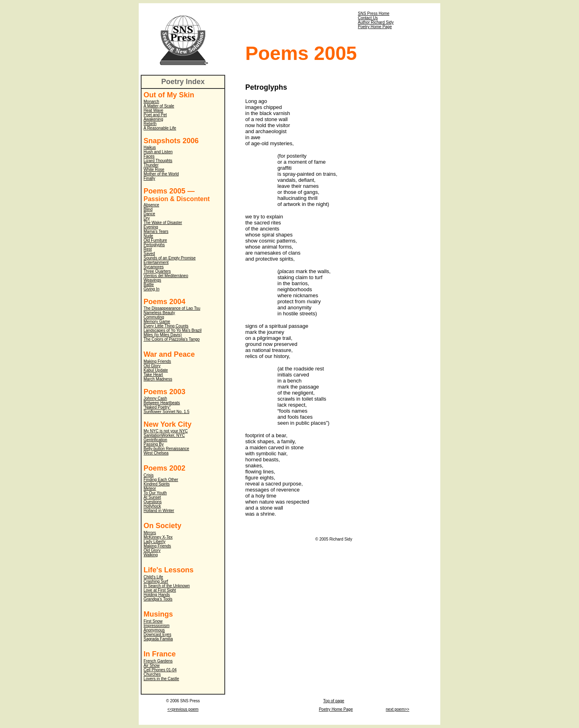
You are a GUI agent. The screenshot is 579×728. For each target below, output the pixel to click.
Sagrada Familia (158, 639)
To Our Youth (155, 493)
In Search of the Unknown (167, 586)
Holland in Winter (159, 511)
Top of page (334, 701)
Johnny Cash (155, 398)
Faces (149, 156)
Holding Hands (157, 595)
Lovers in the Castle (161, 679)
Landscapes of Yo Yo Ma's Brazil (172, 330)
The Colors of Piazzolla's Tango (172, 339)
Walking (151, 555)
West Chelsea (156, 453)
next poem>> (398, 709)
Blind (148, 209)
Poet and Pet (155, 115)
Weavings (152, 280)
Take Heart (153, 375)
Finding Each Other (161, 480)
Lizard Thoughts (158, 161)
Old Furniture (155, 240)
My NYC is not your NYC (166, 431)
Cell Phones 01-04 (160, 670)
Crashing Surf (156, 581)
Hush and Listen (158, 152)
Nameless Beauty (159, 313)
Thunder (151, 165)
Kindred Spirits (157, 484)
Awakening (153, 119)
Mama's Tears (156, 231)
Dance (149, 214)
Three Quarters (157, 271)
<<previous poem (183, 709)
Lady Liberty (154, 542)
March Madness (158, 379)
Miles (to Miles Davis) (163, 335)
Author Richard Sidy (376, 22)
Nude (148, 236)
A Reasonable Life (160, 128)
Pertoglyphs (154, 245)
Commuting (154, 317)
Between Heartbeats (162, 403)
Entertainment (156, 262)
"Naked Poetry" (157, 407)
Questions (153, 502)
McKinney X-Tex (158, 537)
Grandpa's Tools (158, 599)
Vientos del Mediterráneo (166, 276)
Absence (151, 205)
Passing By (154, 444)
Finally (149, 178)
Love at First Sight (160, 590)
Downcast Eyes (157, 634)
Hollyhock (152, 506)
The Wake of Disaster (163, 223)
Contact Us (368, 18)
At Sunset (152, 497)
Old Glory (152, 366)
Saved (149, 254)
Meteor (150, 488)
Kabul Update (156, 370)
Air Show (152, 665)
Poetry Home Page (375, 27)
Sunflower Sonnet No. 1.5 (166, 412)
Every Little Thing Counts (166, 326)
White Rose (154, 170)
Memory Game (157, 322)
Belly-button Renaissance (166, 449)
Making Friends (157, 361)
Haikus (150, 147)
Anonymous (154, 630)
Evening (151, 227)
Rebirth (150, 124)
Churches (152, 674)
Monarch (151, 102)
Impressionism (156, 626)
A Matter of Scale (159, 106)
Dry (147, 218)
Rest (148, 249)
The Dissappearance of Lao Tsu (172, 308)
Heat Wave (153, 110)
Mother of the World (161, 174)
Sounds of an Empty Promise (170, 258)
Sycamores (154, 267)
